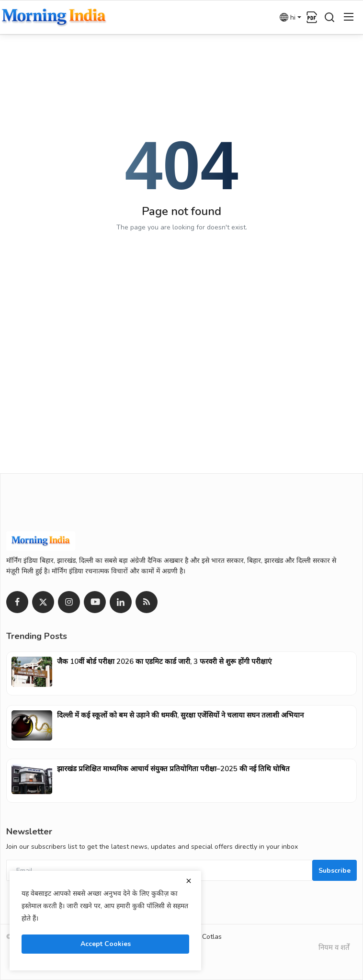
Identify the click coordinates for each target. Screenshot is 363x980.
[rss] (147, 602)
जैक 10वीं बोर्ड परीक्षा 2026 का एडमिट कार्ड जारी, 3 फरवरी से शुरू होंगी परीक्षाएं (164, 661)
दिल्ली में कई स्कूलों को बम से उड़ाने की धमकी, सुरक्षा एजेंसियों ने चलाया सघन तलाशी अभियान (180, 715)
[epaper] (312, 17)
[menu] (349, 17)
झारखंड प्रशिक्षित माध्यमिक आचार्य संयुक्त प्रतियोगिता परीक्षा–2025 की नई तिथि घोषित (173, 769)
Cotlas (212, 937)
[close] (189, 881)
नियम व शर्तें (334, 947)
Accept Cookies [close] (106, 944)
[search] (329, 17)
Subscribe (335, 871)
